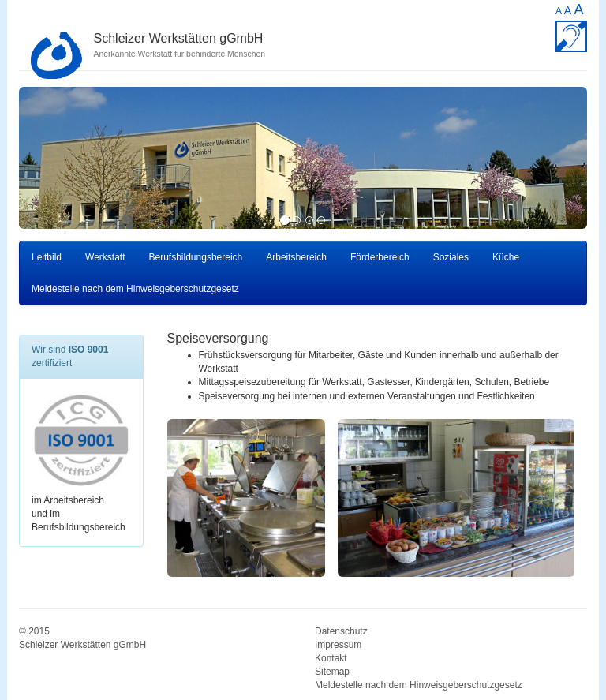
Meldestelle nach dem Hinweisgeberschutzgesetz (135, 289)
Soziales (451, 257)
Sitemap (332, 672)
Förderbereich (380, 257)
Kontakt (331, 658)
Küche (506, 257)
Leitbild (47, 257)
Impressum (338, 645)
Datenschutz (341, 631)
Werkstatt (105, 257)
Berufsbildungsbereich (196, 257)
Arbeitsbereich (296, 257)
